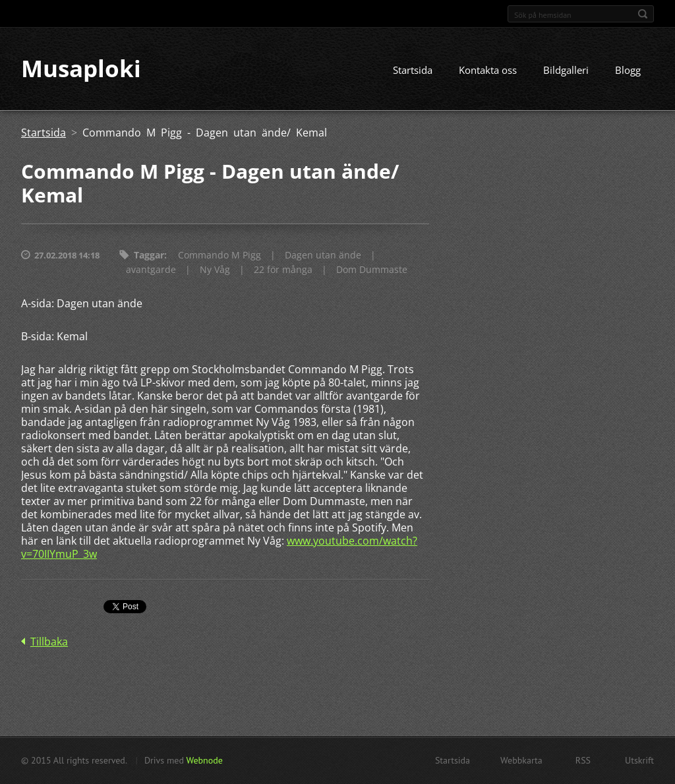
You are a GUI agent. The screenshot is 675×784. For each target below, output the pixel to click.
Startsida (413, 71)
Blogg (628, 71)
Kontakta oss (488, 71)
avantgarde (151, 270)
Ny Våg (215, 270)
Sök (643, 14)
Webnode (204, 760)
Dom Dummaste (372, 270)
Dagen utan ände (323, 256)
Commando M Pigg (220, 256)
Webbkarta (521, 760)
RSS (583, 760)
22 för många (283, 270)
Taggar (149, 256)
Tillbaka (49, 642)
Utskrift (639, 760)
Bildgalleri (566, 71)
